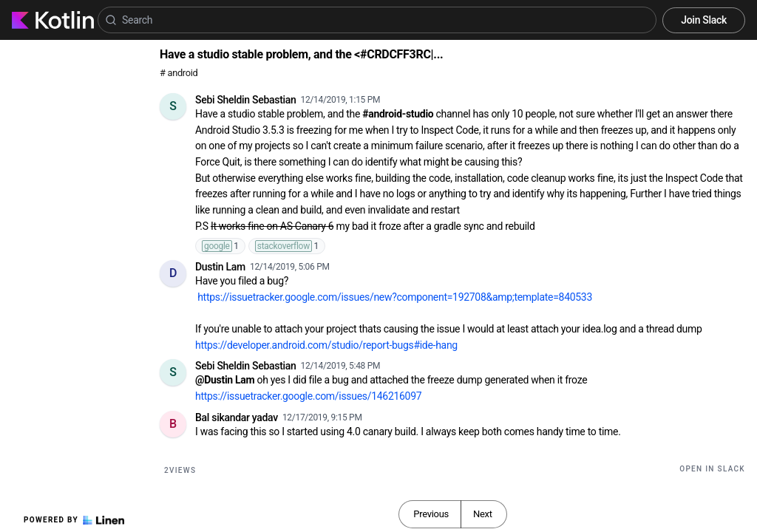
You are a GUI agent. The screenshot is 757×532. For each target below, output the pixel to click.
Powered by (74, 520)
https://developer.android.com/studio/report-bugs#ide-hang (326, 345)
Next (483, 514)
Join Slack (704, 20)
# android (179, 73)
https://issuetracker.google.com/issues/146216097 (308, 396)
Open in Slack (712, 469)
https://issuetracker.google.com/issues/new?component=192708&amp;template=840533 (395, 297)
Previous (431, 514)
